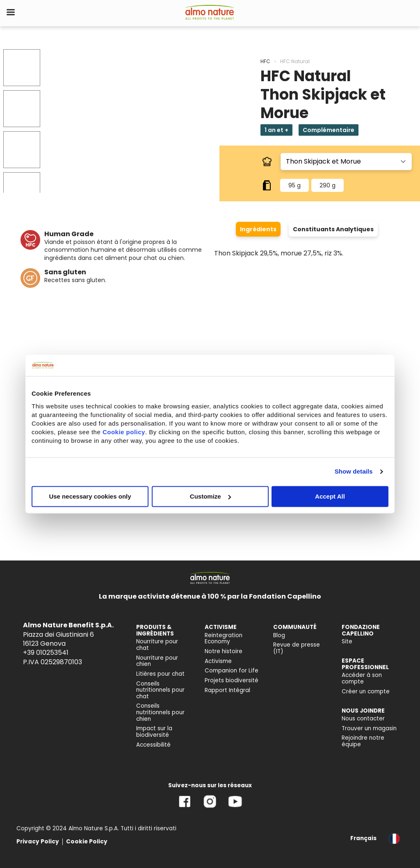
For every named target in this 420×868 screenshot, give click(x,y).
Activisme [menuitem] (218, 661)
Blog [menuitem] (279, 635)
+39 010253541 (46, 653)
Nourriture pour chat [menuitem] (157, 645)
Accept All (330, 496)
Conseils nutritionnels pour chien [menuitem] (160, 712)
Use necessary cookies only (90, 496)
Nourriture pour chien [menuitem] (157, 661)
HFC (265, 61)
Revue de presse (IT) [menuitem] (297, 648)
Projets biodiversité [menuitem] (232, 680)
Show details (354, 471)
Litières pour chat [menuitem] (160, 674)
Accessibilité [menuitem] (153, 745)
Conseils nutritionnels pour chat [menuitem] (160, 690)
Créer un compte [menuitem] (366, 691)
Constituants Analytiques (333, 229)
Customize (210, 496)
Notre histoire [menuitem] (224, 651)
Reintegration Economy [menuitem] (224, 639)
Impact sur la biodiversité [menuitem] (154, 732)
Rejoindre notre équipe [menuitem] (363, 741)
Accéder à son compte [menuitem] (362, 678)
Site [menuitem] (347, 641)
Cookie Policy (87, 842)
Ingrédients (258, 229)
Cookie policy (124, 432)
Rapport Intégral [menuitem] (227, 690)
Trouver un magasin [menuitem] (369, 728)
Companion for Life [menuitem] (232, 671)
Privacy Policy (38, 842)
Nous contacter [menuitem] (363, 719)
